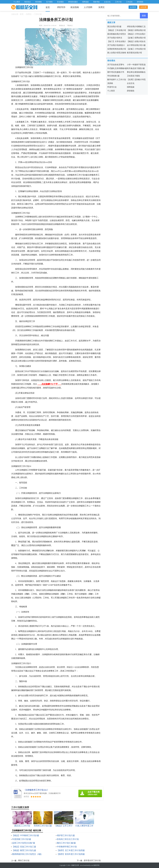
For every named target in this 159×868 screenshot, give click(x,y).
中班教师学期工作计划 (67, 847)
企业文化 (107, 2)
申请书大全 (112, 87)
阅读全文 (62, 26)
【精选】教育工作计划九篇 (24, 850)
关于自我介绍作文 (115, 38)
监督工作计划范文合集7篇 (24, 843)
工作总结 (129, 2)
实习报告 (49, 2)
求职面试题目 (73, 2)
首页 (48, 7)
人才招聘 (88, 7)
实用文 (102, 7)
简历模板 (39, 2)
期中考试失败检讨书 (116, 72)
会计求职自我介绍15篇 (136, 45)
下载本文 (70, 26)
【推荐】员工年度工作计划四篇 (71, 850)
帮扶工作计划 (24, 861)
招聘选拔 (85, 2)
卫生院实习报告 (133, 76)
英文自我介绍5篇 (114, 27)
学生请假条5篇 (113, 76)
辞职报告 (140, 2)
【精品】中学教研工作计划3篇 (26, 835)
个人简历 (17, 2)
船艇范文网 (75, 865)
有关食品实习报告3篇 (136, 68)
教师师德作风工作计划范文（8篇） (28, 854)
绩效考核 (96, 2)
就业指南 (75, 7)
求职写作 (61, 7)
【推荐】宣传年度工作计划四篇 (71, 854)
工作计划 (118, 2)
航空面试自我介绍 (134, 53)
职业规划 (60, 2)
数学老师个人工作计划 (117, 80)
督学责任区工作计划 (92, 861)
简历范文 (28, 2)
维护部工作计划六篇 (66, 835)
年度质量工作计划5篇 (22, 839)
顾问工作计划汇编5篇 (66, 843)
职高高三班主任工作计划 (68, 839)
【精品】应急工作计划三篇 (24, 847)
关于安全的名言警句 (116, 65)
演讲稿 (110, 83)
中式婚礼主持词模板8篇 (117, 68)
